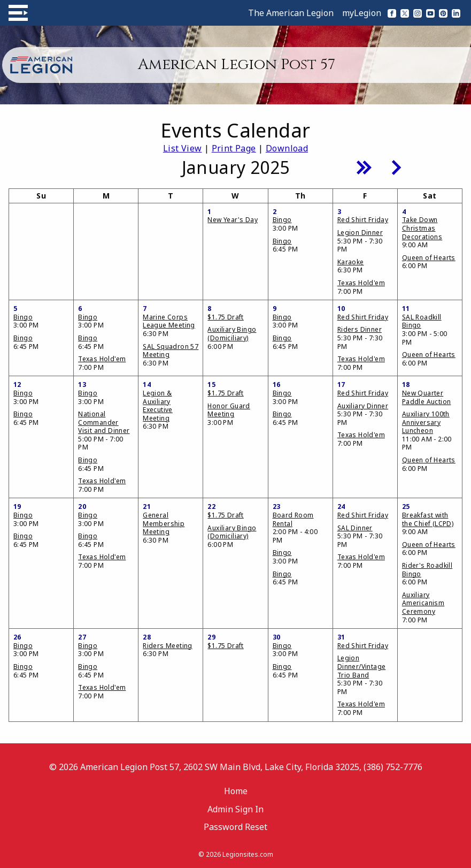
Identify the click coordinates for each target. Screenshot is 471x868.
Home (236, 791)
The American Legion (291, 13)
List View (183, 148)
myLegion (362, 13)
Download (287, 148)
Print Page (234, 148)
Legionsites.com (248, 854)
